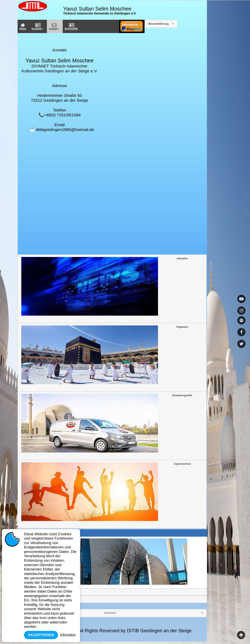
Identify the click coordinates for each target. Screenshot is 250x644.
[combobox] (112, 613)
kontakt (54, 26)
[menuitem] (24, 26)
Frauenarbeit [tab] (29, 592)
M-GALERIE (71, 26)
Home (23, 26)
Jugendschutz (106, 492)
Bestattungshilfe (107, 423)
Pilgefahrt (105, 355)
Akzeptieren (41, 635)
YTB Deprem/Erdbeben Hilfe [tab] (38, 599)
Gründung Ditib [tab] (30, 533)
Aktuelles (105, 286)
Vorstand (37, 26)
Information (68, 635)
